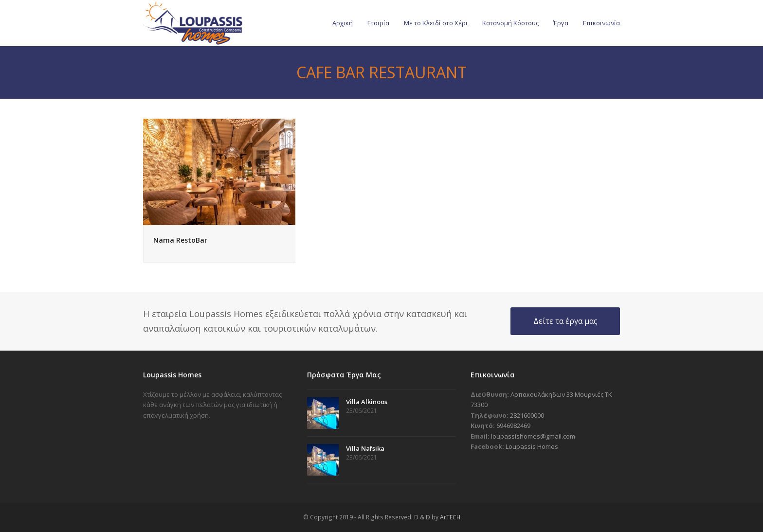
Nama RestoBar (180, 240)
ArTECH (450, 517)
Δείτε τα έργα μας (565, 321)
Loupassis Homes (532, 446)
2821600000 (527, 415)
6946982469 (513, 426)
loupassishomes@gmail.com (533, 436)
